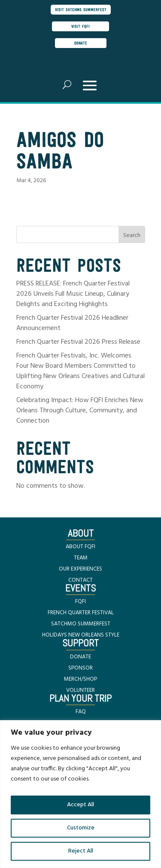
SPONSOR (80, 668)
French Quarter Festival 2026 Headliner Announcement (72, 323)
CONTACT (80, 580)
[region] (80, 794)
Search (132, 236)
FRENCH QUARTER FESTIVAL (81, 613)
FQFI (80, 602)
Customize (81, 828)
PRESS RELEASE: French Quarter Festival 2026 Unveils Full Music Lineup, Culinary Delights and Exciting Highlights (73, 294)
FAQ (81, 712)
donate (81, 43)
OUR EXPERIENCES (80, 569)
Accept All (80, 805)
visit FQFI (80, 26)
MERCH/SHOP (80, 679)
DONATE (80, 657)
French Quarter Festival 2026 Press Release (78, 342)
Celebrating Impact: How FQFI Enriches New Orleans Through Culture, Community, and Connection (80, 411)
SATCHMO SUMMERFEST (81, 624)
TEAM (81, 558)
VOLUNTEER (80, 690)
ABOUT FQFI (80, 547)
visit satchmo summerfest (81, 9)
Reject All (81, 851)
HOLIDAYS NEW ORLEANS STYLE (81, 635)
